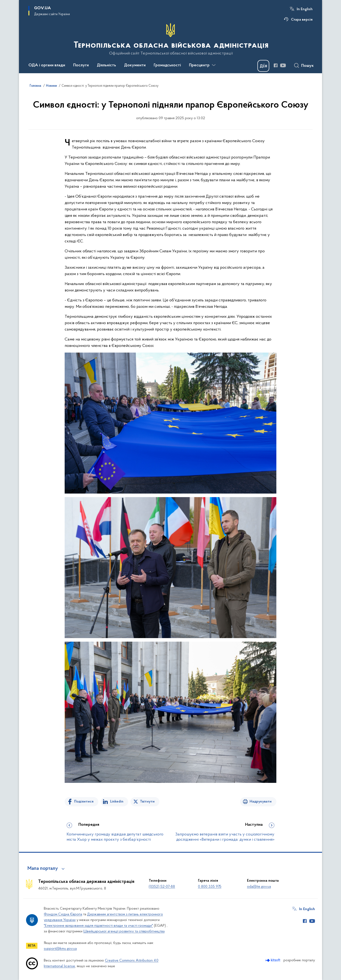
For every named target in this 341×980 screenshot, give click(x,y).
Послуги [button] (81, 65)
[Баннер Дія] (263, 66)
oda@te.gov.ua (259, 887)
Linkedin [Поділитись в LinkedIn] (117, 802)
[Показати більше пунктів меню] (214, 65)
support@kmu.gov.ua (60, 949)
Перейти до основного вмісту (3, 3)
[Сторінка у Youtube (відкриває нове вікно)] (283, 65)
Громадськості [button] (167, 65)
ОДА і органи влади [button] (47, 65)
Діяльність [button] (106, 65)
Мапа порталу (43, 869)
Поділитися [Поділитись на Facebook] (84, 802)
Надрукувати (261, 802)
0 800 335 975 (210, 887)
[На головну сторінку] (171, 39)
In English (305, 9)
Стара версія (302, 20)
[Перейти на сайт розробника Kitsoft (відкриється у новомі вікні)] (273, 960)
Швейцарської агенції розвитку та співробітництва (124, 931)
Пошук (307, 66)
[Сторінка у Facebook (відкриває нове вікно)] (276, 65)
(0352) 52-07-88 (162, 887)
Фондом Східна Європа (63, 914)
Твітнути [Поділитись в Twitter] (147, 802)
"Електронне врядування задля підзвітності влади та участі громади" (98, 926)
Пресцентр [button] (199, 65)
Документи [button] (135, 65)
